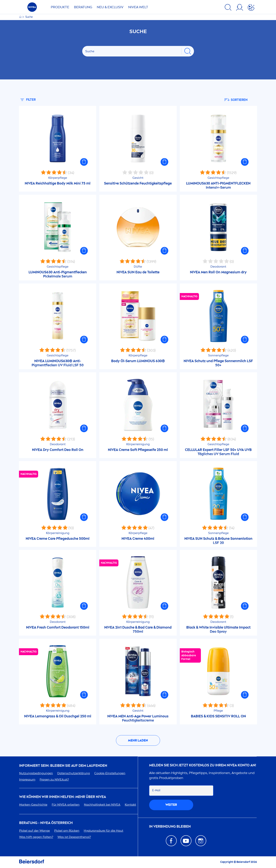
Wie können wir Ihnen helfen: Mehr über (63, 797)
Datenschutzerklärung (74, 773)
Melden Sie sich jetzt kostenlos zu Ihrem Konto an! (203, 765)
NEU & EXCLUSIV (110, 7)
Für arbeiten (66, 805)
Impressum (27, 779)
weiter (171, 805)
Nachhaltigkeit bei (102, 805)
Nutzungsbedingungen (36, 773)
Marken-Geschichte (33, 805)
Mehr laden (138, 740)
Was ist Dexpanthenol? (74, 837)
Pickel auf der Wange (34, 831)
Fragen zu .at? (54, 779)
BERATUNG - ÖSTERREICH (46, 823)
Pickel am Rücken (67, 831)
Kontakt (130, 805)
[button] (84, 162)
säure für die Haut (103, 831)
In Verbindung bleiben (170, 827)
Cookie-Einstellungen (110, 773)
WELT (138, 7)
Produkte (60, 7)
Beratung (83, 7)
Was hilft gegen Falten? (36, 837)
